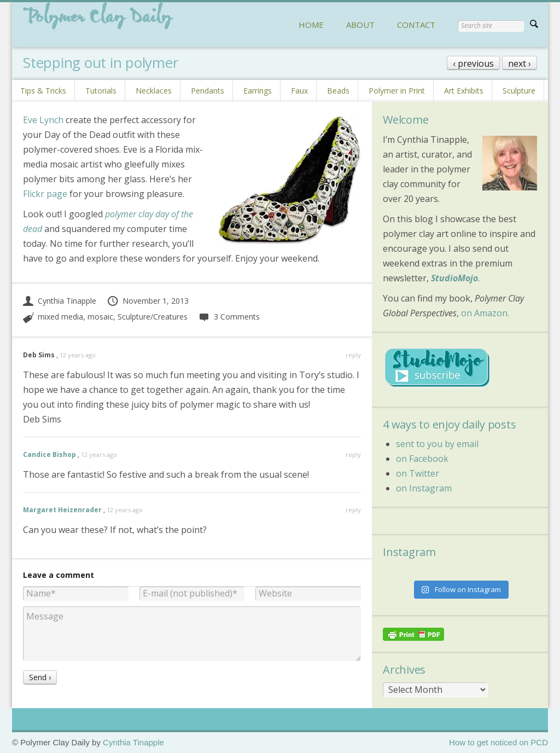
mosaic (100, 317)
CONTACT (416, 25)
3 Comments (229, 317)
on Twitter (418, 473)
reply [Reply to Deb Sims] (353, 355)
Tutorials (101, 91)
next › (520, 63)
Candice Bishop (49, 454)
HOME (311, 25)
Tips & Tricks (43, 91)
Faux (299, 91)
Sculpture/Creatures (153, 317)
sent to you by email (437, 444)
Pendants (208, 91)
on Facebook (422, 459)
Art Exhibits (464, 91)
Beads (338, 91)
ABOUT (360, 25)
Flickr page (45, 194)
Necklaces (154, 91)
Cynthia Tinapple (60, 301)
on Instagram (424, 488)
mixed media (60, 317)
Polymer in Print (397, 91)
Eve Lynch (43, 120)
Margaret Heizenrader (62, 510)
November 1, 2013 (148, 301)
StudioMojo (454, 278)
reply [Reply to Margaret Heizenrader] (353, 510)
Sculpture (519, 91)
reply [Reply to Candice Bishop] (353, 454)
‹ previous (473, 63)
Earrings (258, 91)
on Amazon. (485, 313)
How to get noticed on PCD (498, 742)
